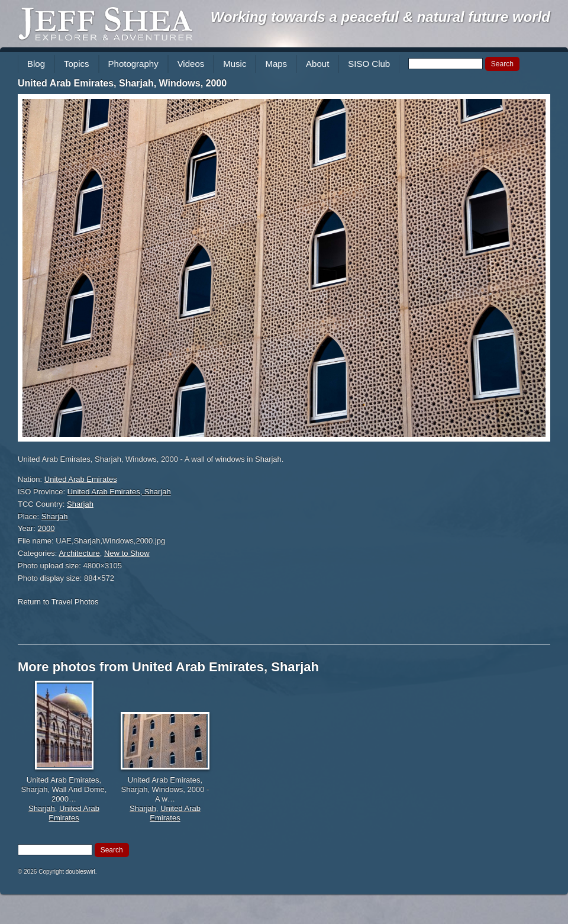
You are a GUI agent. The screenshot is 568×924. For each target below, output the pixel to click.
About (317, 64)
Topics (77, 64)
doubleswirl (80, 872)
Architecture (79, 553)
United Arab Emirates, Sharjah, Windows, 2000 (122, 83)
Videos (191, 64)
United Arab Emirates (81, 479)
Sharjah (80, 504)
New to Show (127, 553)
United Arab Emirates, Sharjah (119, 492)
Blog (36, 64)
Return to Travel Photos (58, 602)
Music (235, 64)
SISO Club (369, 64)
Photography (133, 64)
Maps (276, 64)
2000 (46, 528)
